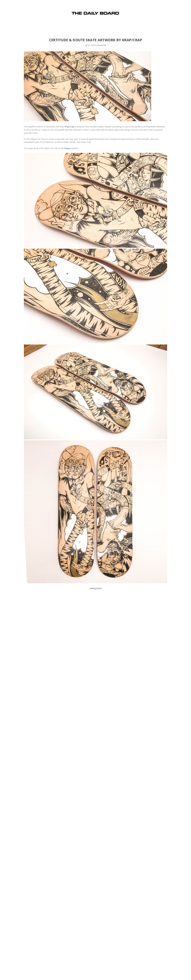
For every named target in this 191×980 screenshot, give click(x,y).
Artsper (67, 148)
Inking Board (96, 588)
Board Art (102, 45)
